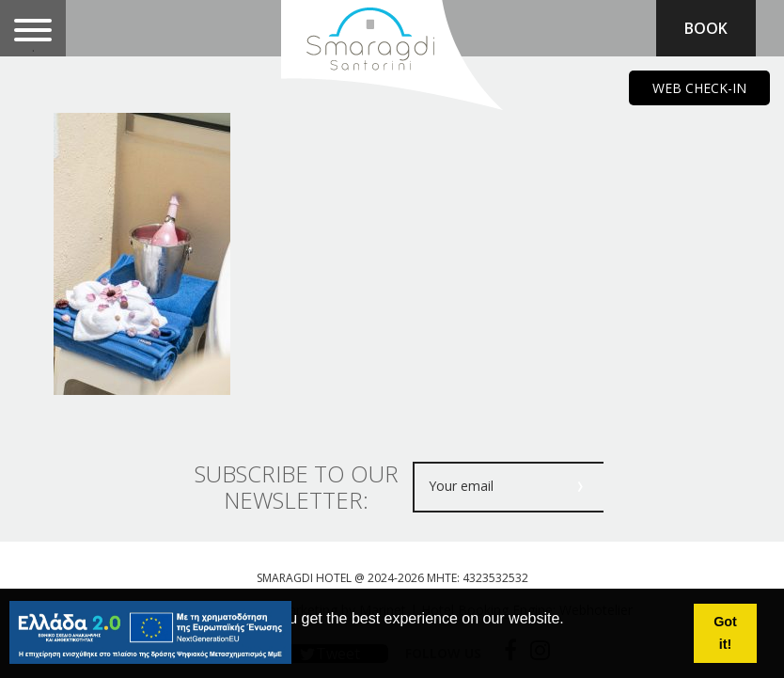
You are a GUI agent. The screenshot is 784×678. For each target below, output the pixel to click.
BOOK (706, 28)
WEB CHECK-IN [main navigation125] (699, 88)
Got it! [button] (725, 633)
